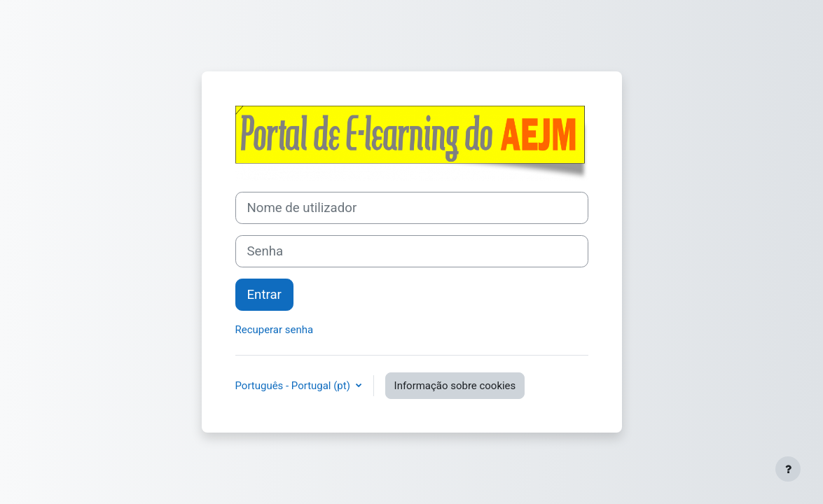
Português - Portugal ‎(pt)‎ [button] (294, 386)
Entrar (264, 295)
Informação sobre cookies (455, 386)
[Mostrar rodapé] (788, 469)
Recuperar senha (275, 330)
